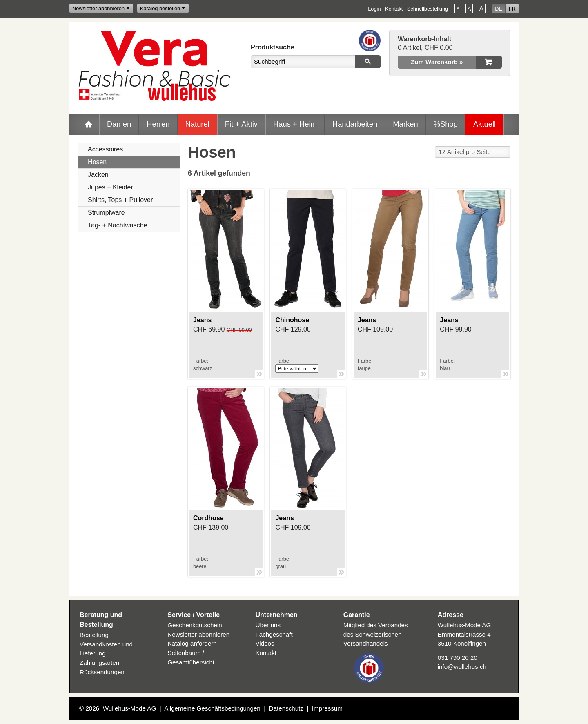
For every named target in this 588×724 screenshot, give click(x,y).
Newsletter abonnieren (98, 8)
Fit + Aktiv (241, 124)
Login (374, 9)
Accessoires (105, 149)
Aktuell (484, 124)
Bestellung (94, 635)
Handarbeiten (355, 124)
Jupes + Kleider (110, 187)
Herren (158, 124)
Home (89, 124)
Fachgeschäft (274, 634)
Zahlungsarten (99, 663)
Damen (119, 124)
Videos (265, 643)
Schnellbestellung (428, 9)
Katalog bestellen (160, 8)
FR (512, 9)
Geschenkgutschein (195, 625)
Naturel (197, 124)
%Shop (446, 124)
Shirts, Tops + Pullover (120, 200)
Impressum (327, 708)
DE (499, 9)
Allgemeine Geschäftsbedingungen (212, 708)
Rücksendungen (102, 672)
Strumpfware (106, 213)
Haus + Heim (295, 124)
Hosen (97, 162)
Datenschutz (286, 708)
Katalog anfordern (192, 643)
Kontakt (394, 9)
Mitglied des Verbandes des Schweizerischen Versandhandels (376, 634)
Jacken (98, 175)
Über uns (268, 625)
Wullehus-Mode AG (130, 708)
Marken (405, 124)
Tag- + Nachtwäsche (117, 225)
